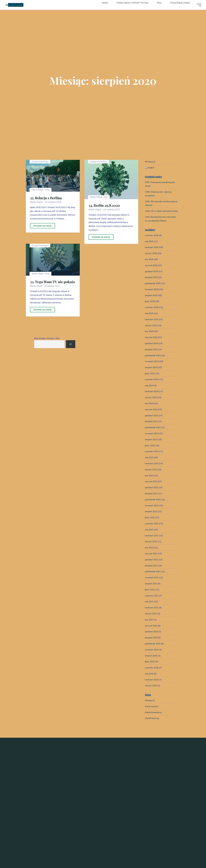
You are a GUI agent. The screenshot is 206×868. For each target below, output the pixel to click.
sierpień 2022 (151, 516)
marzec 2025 (151, 330)
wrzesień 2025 (152, 294)
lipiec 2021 (150, 594)
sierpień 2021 (151, 588)
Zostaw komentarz (40, 162)
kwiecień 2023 (152, 468)
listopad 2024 (151, 354)
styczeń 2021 (152, 630)
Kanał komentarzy (154, 717)
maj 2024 (149, 390)
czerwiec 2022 (152, 528)
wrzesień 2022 (152, 510)
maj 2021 (149, 606)
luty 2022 (150, 552)
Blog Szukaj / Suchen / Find (47, 338)
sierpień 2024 (151, 372)
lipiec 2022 (150, 522)
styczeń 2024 (152, 414)
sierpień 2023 (151, 444)
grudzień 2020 (152, 636)
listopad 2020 (151, 642)
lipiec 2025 (150, 306)
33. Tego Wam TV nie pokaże (47, 290)
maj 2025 (149, 318)
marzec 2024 (151, 402)
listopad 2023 (151, 426)
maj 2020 (149, 678)
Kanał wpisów (152, 711)
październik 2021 (153, 576)
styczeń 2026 (152, 270)
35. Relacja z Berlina (46, 204)
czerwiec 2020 (152, 672)
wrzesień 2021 (152, 582)
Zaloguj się (150, 705)
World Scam (15, 5)
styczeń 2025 (152, 342)
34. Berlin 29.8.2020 (105, 205)
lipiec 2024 (150, 378)
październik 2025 (153, 288)
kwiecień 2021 (152, 612)
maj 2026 (149, 246)
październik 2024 (153, 360)
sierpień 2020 (151, 660)
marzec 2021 (151, 618)
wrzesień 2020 (152, 654)
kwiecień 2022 (152, 540)
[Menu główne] (198, 5)
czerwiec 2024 (152, 384)
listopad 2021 (151, 570)
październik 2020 (153, 648)
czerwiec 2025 (152, 312)
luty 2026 (150, 264)
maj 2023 (149, 462)
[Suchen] (71, 344)
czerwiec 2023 (152, 456)
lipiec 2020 (150, 667)
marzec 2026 (151, 258)
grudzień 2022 (152, 492)
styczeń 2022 (152, 558)
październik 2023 (153, 432)
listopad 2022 (151, 498)
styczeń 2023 (152, 486)
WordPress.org (152, 723)
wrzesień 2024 (152, 366)
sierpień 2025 (151, 300)
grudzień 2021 (152, 564)
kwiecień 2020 (152, 684)
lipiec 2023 (150, 450)
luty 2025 (150, 336)
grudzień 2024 (152, 348)
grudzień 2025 (152, 276)
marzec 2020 (151, 690)
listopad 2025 (151, 282)
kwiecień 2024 (152, 396)
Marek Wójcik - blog (40, 196)
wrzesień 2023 (152, 438)
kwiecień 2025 (152, 324)
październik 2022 (153, 504)
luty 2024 (150, 408)
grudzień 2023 (152, 420)
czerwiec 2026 (152, 240)
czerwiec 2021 (152, 600)
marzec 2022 (151, 546)
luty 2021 (150, 624)
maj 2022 (149, 534)
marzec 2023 (151, 474)
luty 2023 (150, 480)
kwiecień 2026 (152, 252)
